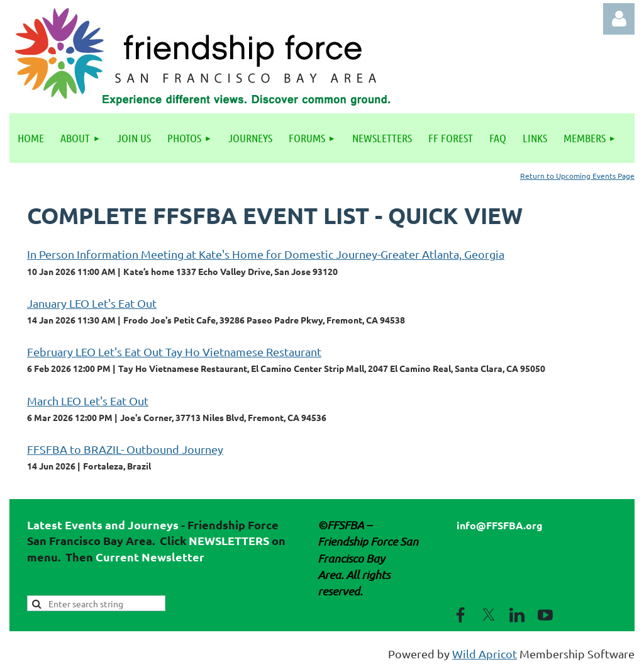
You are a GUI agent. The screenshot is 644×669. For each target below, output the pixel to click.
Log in (619, 19)
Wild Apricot (485, 654)
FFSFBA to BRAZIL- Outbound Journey (125, 449)
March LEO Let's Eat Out (88, 401)
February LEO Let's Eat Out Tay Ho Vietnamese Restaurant (174, 351)
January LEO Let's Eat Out (92, 303)
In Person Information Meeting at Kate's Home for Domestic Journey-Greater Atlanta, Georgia (266, 254)
